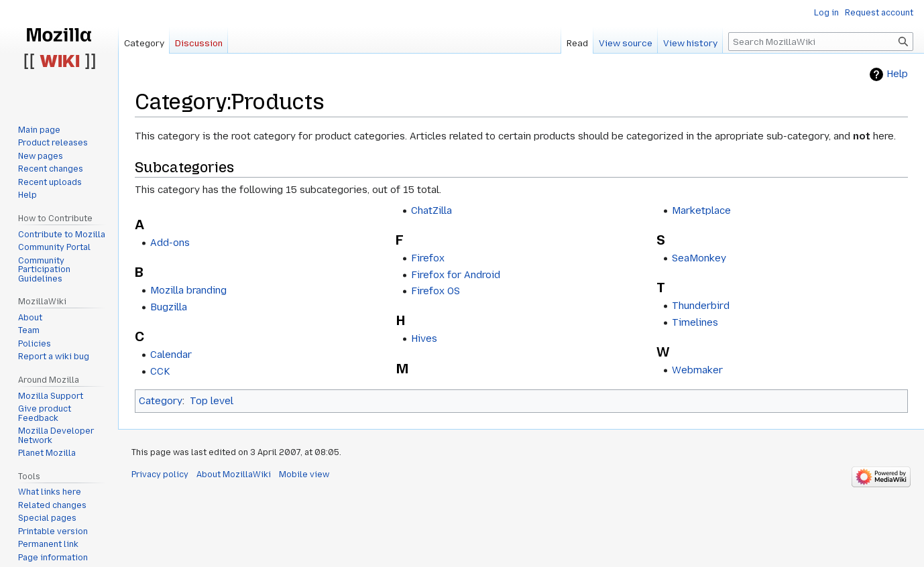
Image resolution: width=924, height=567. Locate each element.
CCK (160, 371)
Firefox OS (436, 291)
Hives (424, 338)
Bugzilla (169, 307)
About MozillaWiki (234, 475)
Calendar (171, 355)
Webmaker (697, 370)
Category (161, 401)
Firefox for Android (456, 275)
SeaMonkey (699, 258)
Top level (212, 401)
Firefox (428, 258)
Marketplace (701, 210)
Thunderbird (701, 306)
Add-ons (170, 243)
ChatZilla (431, 210)
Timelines (695, 322)
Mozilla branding (188, 290)
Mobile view (304, 475)
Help (897, 74)
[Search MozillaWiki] (821, 42)
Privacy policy (160, 475)
